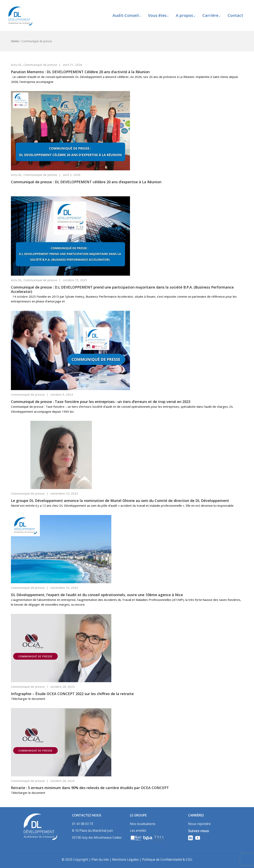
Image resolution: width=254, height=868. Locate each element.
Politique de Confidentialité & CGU (167, 859)
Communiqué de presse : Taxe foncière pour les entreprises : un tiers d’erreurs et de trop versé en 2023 (101, 402)
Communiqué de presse (40, 65)
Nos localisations (143, 824)
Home (15, 41)
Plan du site (100, 859)
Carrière (211, 15)
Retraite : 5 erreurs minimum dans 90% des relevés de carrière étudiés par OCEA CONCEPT (90, 788)
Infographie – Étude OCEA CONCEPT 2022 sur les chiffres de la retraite (72, 694)
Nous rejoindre (199, 824)
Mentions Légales (125, 859)
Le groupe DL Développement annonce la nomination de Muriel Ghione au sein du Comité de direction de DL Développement (120, 501)
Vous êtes (158, 15)
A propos (186, 15)
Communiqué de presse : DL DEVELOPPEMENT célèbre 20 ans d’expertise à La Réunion (86, 182)
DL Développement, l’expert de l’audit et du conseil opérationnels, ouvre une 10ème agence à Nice (97, 595)
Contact (235, 15)
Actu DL (16, 65)
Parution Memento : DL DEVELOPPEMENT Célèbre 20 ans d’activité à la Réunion (80, 72)
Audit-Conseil (127, 15)
